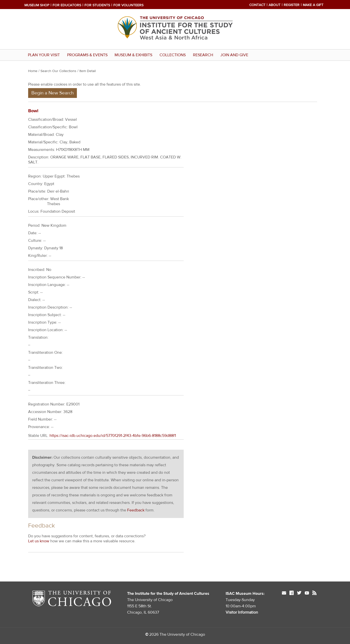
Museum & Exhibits (133, 55)
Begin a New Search (53, 93)
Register (292, 5)
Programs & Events (87, 55)
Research (203, 55)
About (274, 5)
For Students (97, 5)
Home (33, 71)
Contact (257, 5)
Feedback (136, 510)
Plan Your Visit (44, 55)
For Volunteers (128, 5)
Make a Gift (313, 5)
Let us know (39, 541)
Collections (173, 55)
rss (314, 594)
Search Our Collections (58, 71)
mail (284, 594)
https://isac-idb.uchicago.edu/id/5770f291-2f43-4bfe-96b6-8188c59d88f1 (113, 436)
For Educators (67, 5)
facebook (291, 594)
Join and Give (234, 55)
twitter (299, 594)
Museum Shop (37, 5)
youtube (307, 594)
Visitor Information (242, 612)
